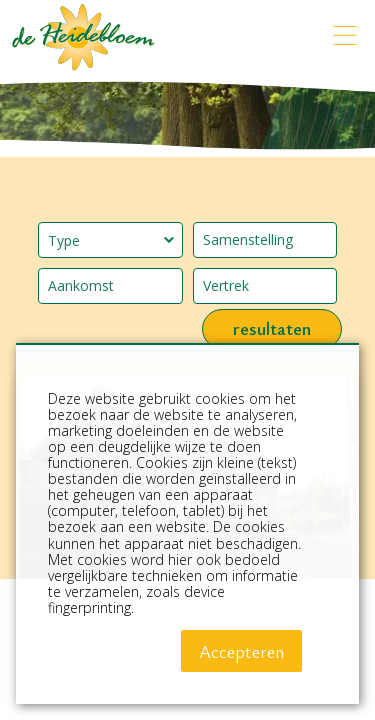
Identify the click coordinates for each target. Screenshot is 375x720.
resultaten (272, 328)
